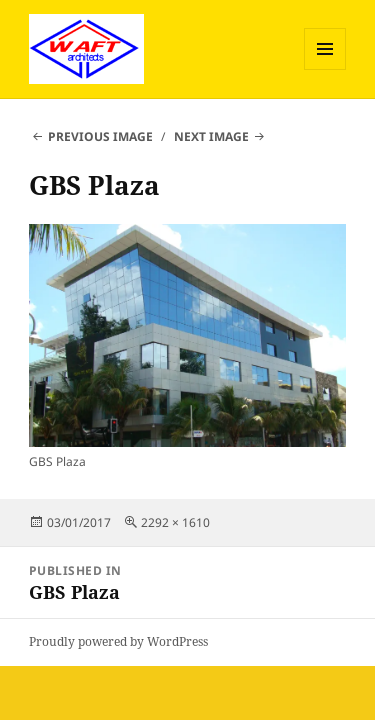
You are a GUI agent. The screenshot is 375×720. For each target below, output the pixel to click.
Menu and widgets (325, 69)
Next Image (211, 136)
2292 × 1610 (175, 522)
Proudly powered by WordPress (118, 641)
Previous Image (100, 136)
